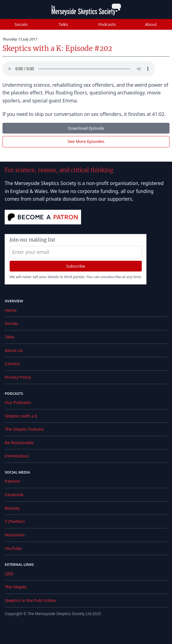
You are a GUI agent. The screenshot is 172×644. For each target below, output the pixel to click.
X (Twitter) (15, 521)
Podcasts (107, 24)
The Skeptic (16, 587)
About (151, 24)
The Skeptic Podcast (24, 429)
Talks (63, 24)
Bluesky (12, 508)
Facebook (14, 494)
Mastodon (15, 535)
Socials (21, 24)
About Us (14, 350)
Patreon (12, 481)
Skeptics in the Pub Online (30, 600)
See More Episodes (86, 141)
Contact (12, 363)
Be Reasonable (19, 442)
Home (11, 310)
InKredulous (17, 456)
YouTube (13, 548)
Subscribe (76, 266)
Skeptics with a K (21, 416)
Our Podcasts (18, 402)
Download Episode (86, 128)
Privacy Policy (18, 377)
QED (9, 574)
